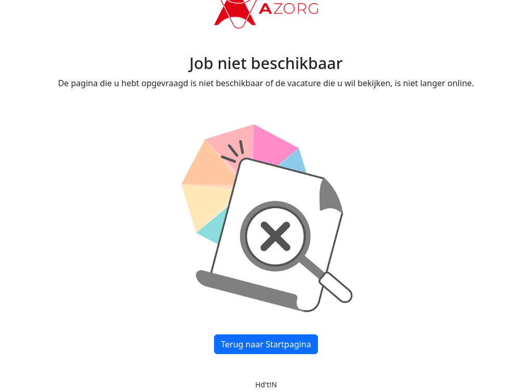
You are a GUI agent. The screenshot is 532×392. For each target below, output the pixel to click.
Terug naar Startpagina (266, 344)
